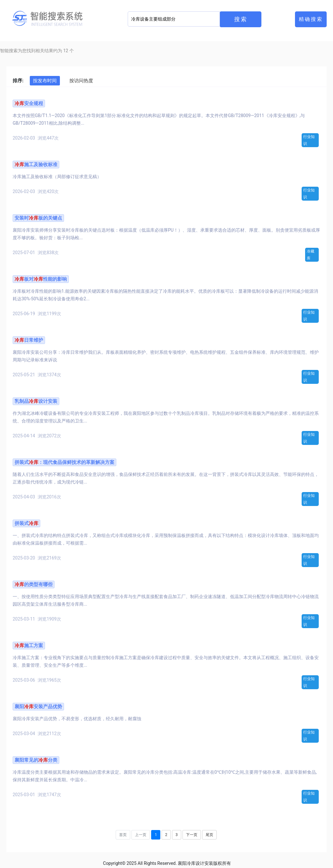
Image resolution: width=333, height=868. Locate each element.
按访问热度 (81, 81)
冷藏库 (311, 255)
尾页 (209, 835)
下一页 (192, 835)
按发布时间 (45, 81)
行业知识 (309, 140)
